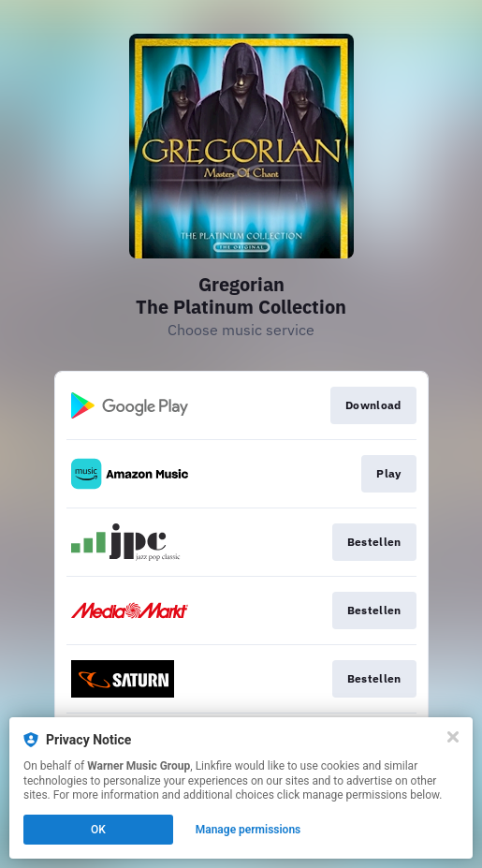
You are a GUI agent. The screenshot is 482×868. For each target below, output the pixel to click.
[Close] (453, 737)
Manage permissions (248, 830)
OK (98, 830)
